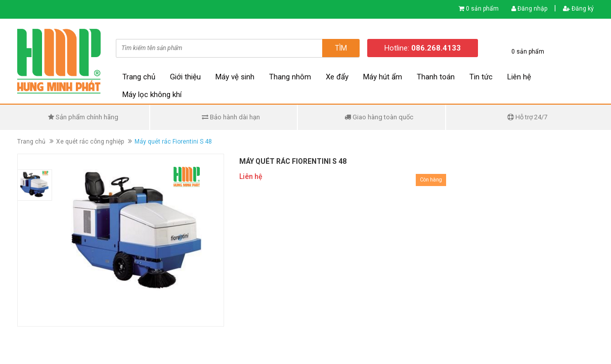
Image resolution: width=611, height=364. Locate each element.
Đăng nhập (529, 9)
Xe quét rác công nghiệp (90, 142)
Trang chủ (139, 77)
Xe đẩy (337, 77)
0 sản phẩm (482, 9)
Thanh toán (436, 77)
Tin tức (481, 77)
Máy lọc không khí (152, 95)
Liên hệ (519, 77)
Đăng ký (578, 9)
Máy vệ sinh (235, 77)
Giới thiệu (185, 77)
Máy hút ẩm (383, 77)
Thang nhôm (290, 77)
